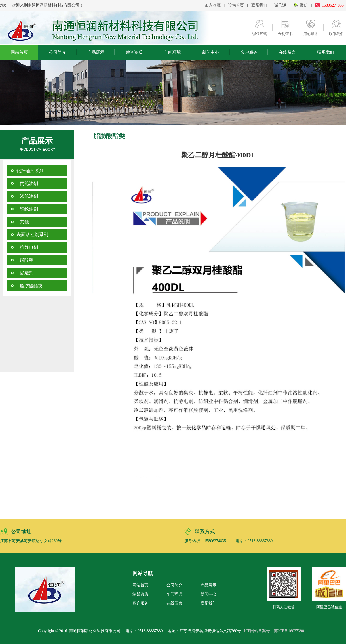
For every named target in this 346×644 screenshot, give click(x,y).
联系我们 (259, 5)
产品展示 (96, 52)
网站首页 (19, 52)
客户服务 (249, 52)
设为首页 (236, 5)
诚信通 (280, 5)
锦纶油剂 (27, 209)
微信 (304, 5)
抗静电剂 (27, 247)
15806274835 (333, 5)
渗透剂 (25, 273)
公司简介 (58, 52)
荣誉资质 (134, 52)
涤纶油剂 (27, 196)
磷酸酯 (25, 260)
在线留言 (287, 52)
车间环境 (172, 52)
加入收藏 (213, 5)
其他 (23, 222)
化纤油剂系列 (30, 171)
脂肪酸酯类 (29, 286)
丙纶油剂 (27, 183)
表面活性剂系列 (32, 235)
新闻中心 (211, 52)
